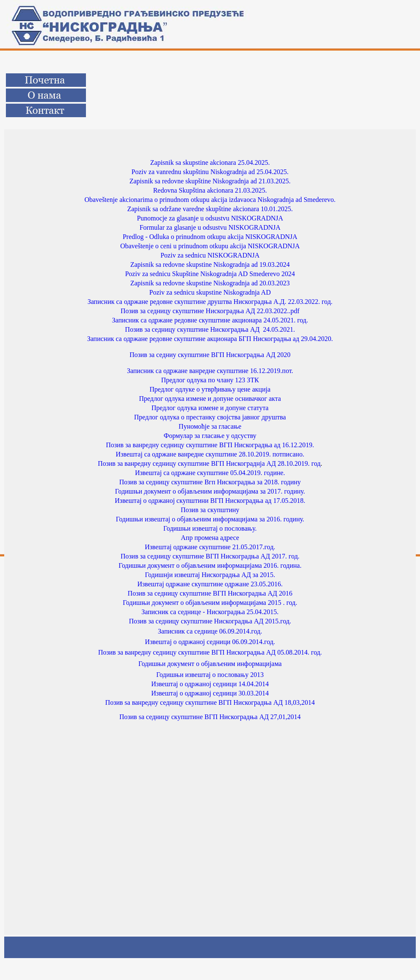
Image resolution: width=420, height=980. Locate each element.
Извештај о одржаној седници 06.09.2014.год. (210, 642)
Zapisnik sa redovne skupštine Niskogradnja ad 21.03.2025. (210, 181)
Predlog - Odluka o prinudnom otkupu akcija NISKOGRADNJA (210, 237)
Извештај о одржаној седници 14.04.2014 (210, 684)
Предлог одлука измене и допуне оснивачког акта (210, 399)
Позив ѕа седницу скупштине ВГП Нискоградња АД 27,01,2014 (210, 717)
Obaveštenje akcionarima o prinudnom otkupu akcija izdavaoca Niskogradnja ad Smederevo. (210, 200)
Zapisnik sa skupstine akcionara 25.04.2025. (210, 162)
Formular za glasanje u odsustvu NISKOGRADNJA (210, 227)
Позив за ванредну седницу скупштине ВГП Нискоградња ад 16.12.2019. (210, 445)
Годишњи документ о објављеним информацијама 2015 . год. (210, 603)
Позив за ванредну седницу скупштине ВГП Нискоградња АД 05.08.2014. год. (210, 652)
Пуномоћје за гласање (210, 426)
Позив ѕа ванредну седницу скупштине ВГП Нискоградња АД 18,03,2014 (210, 702)
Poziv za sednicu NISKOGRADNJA (210, 255)
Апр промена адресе (210, 538)
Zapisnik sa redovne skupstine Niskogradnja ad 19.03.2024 (210, 264)
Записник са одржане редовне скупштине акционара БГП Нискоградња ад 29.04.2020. (210, 339)
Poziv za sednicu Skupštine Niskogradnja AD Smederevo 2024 (210, 274)
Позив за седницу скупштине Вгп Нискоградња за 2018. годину (210, 482)
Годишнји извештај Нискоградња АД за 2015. (210, 575)
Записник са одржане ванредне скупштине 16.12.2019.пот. (210, 371)
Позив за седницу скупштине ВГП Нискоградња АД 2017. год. (210, 556)
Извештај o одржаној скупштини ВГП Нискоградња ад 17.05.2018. (210, 501)
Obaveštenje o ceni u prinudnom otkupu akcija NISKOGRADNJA (210, 246)
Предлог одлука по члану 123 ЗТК (210, 380)
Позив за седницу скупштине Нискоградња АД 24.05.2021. (210, 329)
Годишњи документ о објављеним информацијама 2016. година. (210, 565)
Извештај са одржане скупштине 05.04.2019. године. (210, 473)
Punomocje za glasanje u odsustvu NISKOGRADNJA (210, 218)
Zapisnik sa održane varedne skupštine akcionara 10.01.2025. (210, 209)
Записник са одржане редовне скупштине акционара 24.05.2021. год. (210, 320)
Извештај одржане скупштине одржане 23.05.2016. (210, 584)
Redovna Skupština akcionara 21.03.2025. (210, 190)
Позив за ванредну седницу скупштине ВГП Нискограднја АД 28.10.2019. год (209, 463)
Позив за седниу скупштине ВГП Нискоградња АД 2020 (210, 355)
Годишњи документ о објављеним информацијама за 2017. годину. (210, 491)
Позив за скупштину (210, 510)
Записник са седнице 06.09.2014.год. (210, 631)
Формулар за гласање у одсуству (210, 436)
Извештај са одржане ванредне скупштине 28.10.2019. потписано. (210, 454)
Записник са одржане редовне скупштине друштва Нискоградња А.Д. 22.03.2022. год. (210, 302)
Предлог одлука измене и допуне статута (210, 408)
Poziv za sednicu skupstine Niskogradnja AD (210, 292)
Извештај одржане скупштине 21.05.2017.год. (210, 547)
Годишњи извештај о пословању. (210, 528)
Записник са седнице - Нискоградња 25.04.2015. (210, 612)
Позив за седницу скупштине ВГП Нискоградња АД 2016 (210, 593)
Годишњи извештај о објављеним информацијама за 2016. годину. (210, 519)
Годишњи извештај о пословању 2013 (210, 675)
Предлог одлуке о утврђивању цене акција (210, 389)
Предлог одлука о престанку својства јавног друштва (210, 417)
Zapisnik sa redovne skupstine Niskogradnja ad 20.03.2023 (210, 283)
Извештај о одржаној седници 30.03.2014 (210, 693)
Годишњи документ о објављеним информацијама (210, 664)
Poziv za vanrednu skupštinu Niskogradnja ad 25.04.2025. (210, 172)
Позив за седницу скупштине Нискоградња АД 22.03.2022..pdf (210, 311)
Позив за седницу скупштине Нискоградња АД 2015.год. (210, 621)
